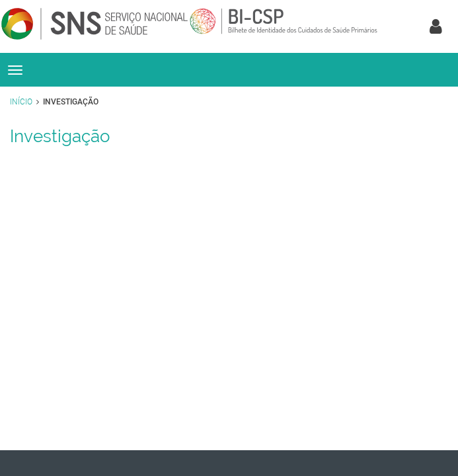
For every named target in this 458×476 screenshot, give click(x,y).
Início (21, 102)
